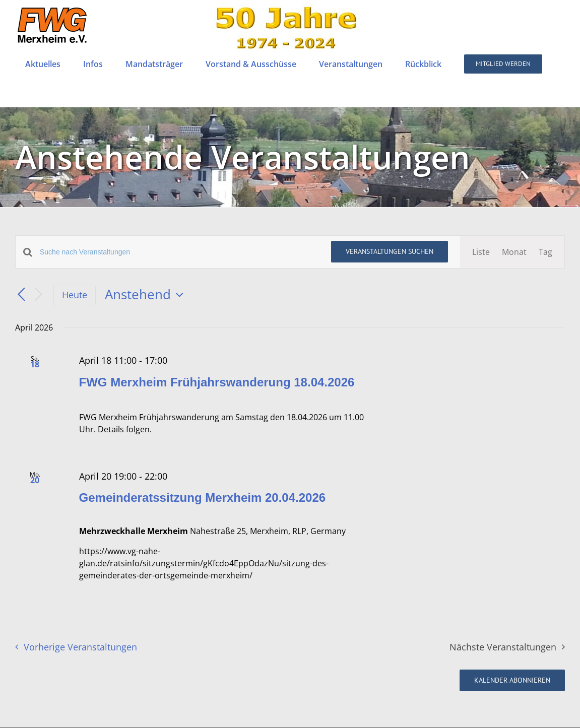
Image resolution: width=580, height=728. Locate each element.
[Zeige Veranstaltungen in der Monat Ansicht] (514, 252)
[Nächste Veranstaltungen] (38, 295)
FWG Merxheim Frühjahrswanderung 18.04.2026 (217, 382)
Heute (75, 295)
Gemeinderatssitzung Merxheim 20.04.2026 (203, 498)
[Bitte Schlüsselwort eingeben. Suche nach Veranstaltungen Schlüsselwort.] (179, 252)
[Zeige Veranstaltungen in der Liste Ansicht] (481, 252)
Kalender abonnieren (512, 680)
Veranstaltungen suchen (390, 251)
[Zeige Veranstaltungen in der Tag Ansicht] (545, 252)
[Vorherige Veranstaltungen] (21, 295)
